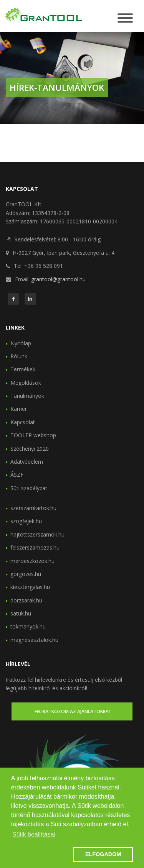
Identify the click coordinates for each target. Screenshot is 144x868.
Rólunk (19, 356)
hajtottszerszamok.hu (37, 534)
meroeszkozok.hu (32, 561)
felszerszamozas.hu (35, 547)
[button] (41, 855)
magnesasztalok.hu (34, 640)
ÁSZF (17, 475)
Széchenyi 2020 (30, 449)
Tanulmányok (27, 396)
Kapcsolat (23, 422)
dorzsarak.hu (26, 600)
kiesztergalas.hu (30, 587)
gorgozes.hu (26, 574)
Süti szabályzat (29, 488)
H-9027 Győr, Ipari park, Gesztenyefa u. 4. (64, 253)
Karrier (19, 409)
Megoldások (26, 383)
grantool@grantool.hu (58, 279)
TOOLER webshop (33, 435)
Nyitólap (21, 343)
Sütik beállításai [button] (34, 834)
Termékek (23, 369)
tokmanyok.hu (28, 626)
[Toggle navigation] (125, 19)
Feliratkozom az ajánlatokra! (72, 711)
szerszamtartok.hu (33, 508)
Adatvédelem (27, 462)
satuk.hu (21, 613)
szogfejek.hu (26, 521)
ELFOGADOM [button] (103, 854)
